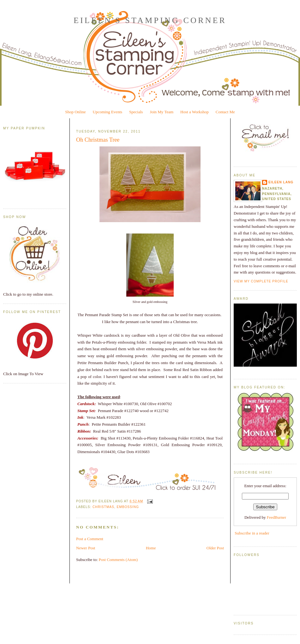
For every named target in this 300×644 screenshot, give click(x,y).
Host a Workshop (195, 112)
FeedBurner (276, 517)
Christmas (103, 507)
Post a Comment (90, 539)
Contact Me (225, 112)
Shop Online (75, 112)
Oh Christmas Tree (98, 140)
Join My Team (162, 112)
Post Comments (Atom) (118, 560)
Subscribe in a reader (252, 533)
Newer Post (86, 548)
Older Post (215, 548)
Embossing (128, 507)
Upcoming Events (108, 112)
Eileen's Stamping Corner (150, 20)
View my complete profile (261, 281)
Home (151, 548)
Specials (136, 112)
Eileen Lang (281, 182)
